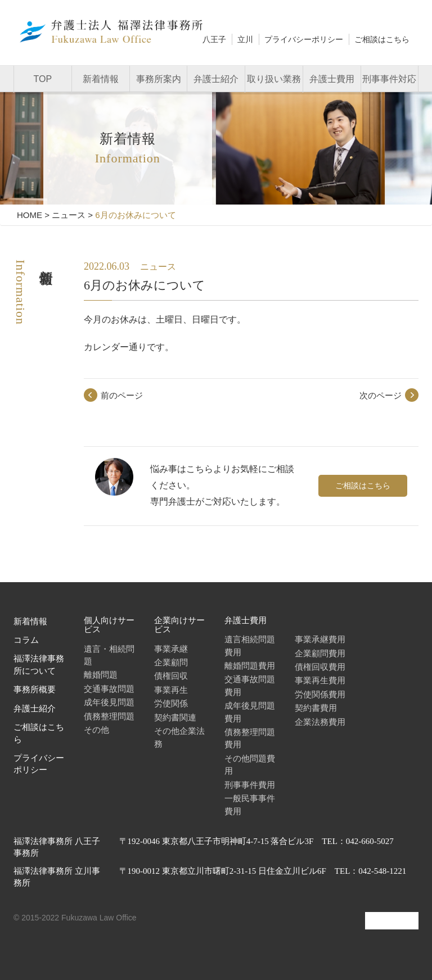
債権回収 (171, 676)
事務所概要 (35, 689)
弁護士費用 (332, 79)
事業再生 (171, 690)
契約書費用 (316, 708)
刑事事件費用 (250, 785)
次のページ (381, 395)
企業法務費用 (320, 722)
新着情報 (101, 79)
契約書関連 (175, 717)
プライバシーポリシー (304, 39)
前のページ (122, 395)
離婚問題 (101, 675)
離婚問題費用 (250, 666)
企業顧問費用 (320, 653)
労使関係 (171, 703)
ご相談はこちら (382, 39)
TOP (43, 79)
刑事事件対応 (389, 79)
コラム (26, 640)
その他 (96, 730)
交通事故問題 (109, 689)
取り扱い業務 (274, 79)
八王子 (214, 39)
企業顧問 (171, 662)
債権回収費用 (320, 667)
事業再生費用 (320, 680)
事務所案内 (159, 79)
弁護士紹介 (216, 79)
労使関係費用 (320, 694)
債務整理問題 (109, 716)
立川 (245, 39)
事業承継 (171, 649)
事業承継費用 (320, 639)
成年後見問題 (109, 702)
